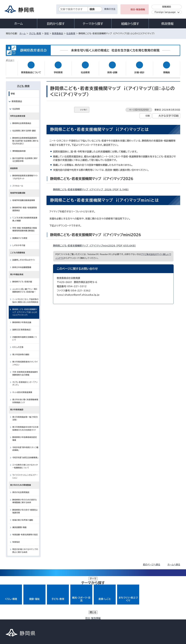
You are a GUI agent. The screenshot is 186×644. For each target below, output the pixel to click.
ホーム (19, 24)
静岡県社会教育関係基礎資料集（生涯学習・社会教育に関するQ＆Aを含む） (25, 138)
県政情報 (167, 24)
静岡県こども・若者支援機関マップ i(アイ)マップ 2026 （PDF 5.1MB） (92, 187)
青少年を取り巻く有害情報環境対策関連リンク (25, 398)
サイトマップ (167, 619)
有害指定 (16, 539)
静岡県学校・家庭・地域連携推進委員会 (25, 206)
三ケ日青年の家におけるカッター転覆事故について (25, 463)
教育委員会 (58, 34)
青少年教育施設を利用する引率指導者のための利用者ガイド (25, 426)
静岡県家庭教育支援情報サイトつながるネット (25, 174)
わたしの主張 (18, 344)
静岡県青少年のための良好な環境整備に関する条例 (25, 498)
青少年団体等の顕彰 (21, 352)
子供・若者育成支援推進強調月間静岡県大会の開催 (25, 371)
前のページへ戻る (152, 562)
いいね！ (84, 107)
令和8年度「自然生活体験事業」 (25, 455)
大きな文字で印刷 (168, 113)
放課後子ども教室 (20, 235)
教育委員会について (31, 70)
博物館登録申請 (19, 148)
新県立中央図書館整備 (22, 264)
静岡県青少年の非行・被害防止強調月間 (25, 508)
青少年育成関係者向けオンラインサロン (25, 360)
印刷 (148, 113)
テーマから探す (93, 24)
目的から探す (56, 24)
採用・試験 (112, 70)
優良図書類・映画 (19, 525)
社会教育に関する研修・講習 (24, 128)
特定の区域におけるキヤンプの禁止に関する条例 (25, 548)
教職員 (167, 70)
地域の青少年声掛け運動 (23, 517)
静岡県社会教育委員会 (22, 121)
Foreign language (165, 12)
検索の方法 (110, 9)
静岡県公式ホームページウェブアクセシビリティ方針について (103, 619)
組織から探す (130, 24)
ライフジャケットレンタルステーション (25, 474)
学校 (46, 34)
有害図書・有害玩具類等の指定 (25, 532)
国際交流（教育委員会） (22, 327)
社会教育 (71, 34)
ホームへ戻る (174, 562)
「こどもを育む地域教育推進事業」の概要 (25, 216)
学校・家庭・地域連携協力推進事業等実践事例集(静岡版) (25, 227)
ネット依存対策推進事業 (22, 390)
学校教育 (58, 70)
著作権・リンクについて (19, 619)
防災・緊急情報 (138, 10)
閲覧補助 (167, 7)
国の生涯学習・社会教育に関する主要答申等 (25, 157)
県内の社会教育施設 (21, 490)
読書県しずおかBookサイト (24, 257)
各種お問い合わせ (141, 601)
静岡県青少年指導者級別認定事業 (25, 436)
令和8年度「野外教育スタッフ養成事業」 (25, 446)
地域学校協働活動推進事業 (24, 198)
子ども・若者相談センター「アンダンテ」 (25, 381)
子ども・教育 (35, 34)
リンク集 (146, 619)
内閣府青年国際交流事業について (25, 336)
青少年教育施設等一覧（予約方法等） (25, 416)
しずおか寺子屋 (19, 243)
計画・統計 (139, 70)
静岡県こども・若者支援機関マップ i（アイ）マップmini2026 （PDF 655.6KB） (96, 243)
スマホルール (18, 183)
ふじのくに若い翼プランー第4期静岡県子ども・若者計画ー (25, 288)
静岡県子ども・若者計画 (22, 279)
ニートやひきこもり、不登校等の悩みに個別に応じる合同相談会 (25, 298)
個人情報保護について (52, 619)
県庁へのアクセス (167, 601)
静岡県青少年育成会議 (22, 320)
